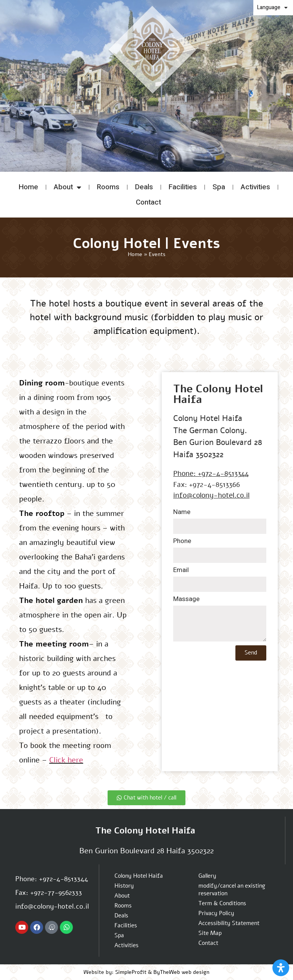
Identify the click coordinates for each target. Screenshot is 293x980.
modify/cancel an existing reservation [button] (268, 146)
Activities (255, 187)
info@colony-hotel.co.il (211, 495)
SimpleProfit (131, 972)
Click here (66, 760)
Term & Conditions (222, 903)
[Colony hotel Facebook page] (37, 927)
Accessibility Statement (229, 923)
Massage (186, 600)
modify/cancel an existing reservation (232, 890)
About (68, 187)
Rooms (108, 187)
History (124, 886)
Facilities (183, 187)
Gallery (207, 876)
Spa (219, 187)
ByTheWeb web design (181, 972)
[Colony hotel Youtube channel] (22, 927)
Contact (148, 202)
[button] (35, 135)
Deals (144, 187)
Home (28, 187)
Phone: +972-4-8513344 (211, 474)
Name (182, 513)
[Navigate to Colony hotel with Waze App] (52, 927)
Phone (182, 542)
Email (181, 571)
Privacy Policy (216, 913)
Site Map (210, 933)
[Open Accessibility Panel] (281, 968)
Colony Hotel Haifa (139, 876)
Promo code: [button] (265, 134)
